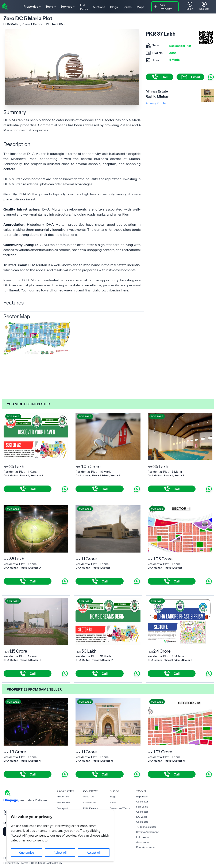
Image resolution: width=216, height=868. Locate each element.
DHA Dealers (91, 808)
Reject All (60, 853)
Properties (63, 796)
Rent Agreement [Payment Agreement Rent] (146, 847)
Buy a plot (62, 808)
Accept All (94, 853)
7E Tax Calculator (146, 827)
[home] (5, 6)
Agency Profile (156, 103)
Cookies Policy (54, 863)
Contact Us (90, 802)
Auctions (99, 7)
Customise (27, 853)
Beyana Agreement (147, 832)
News (113, 802)
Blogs (114, 7)
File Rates (84, 7)
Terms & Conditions (32, 863)
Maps (140, 7)
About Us (88, 796)
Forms (127, 7)
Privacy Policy (11, 863)
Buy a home (63, 802)
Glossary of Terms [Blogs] (120, 808)
